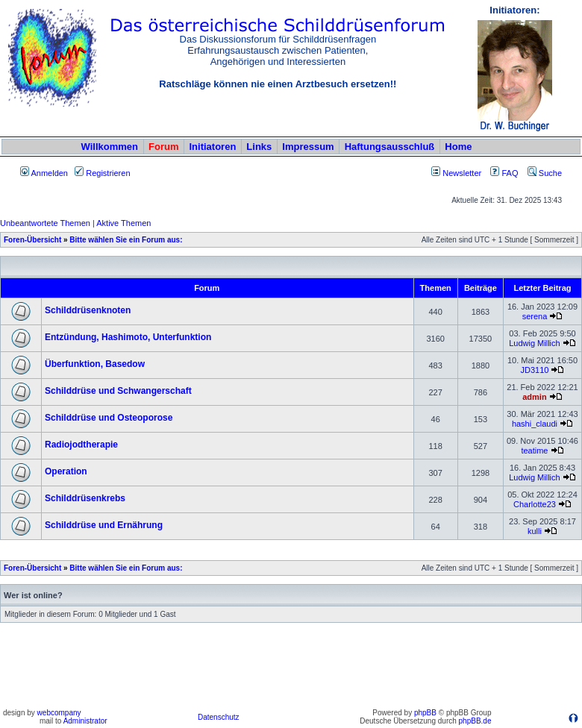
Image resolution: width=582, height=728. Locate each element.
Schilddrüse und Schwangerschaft (118, 391)
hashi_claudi (535, 424)
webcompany (59, 713)
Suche (545, 173)
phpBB (425, 713)
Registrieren (102, 173)
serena (535, 316)
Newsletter (462, 173)
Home (458, 147)
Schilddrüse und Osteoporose (109, 418)
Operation (66, 471)
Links (259, 147)
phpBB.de (475, 721)
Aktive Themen (123, 223)
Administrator (85, 721)
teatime (534, 451)
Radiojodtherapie (81, 445)
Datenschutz (219, 717)
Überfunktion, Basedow (95, 364)
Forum (163, 147)
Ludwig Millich (534, 343)
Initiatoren (212, 147)
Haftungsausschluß (390, 147)
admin (534, 397)
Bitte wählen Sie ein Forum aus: (126, 240)
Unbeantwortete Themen (45, 223)
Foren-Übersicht (32, 240)
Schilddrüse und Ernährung (104, 525)
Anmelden (44, 173)
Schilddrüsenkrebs (85, 498)
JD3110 (534, 370)
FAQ (504, 173)
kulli (535, 531)
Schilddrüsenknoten (88, 310)
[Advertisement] (291, 671)
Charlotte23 (535, 504)
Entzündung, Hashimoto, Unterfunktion (128, 337)
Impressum (308, 147)
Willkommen (110, 147)
